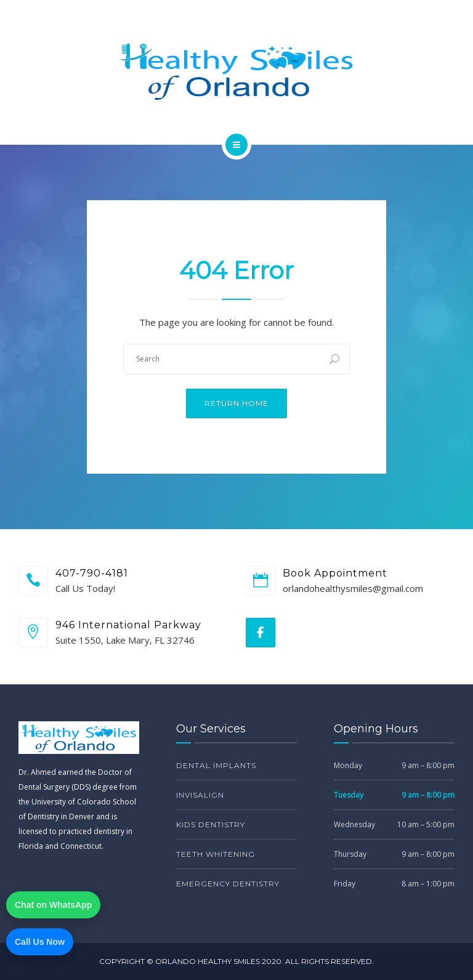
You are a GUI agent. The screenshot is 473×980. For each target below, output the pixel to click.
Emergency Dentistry (228, 884)
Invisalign (200, 795)
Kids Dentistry (211, 824)
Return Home (236, 403)
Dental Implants (216, 765)
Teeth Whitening (216, 854)
